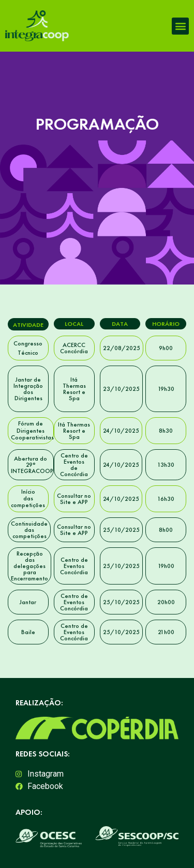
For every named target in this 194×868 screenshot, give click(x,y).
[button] (180, 26)
